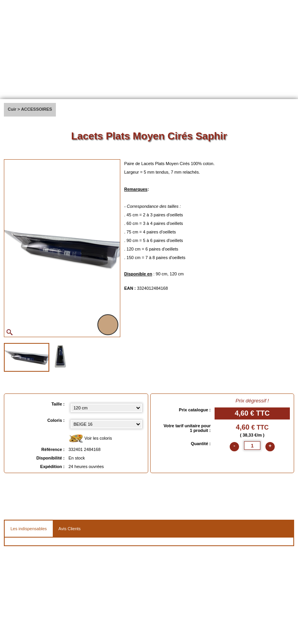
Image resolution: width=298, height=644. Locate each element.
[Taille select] (106, 408)
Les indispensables (29, 529)
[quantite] (252, 446)
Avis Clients (70, 529)
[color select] (106, 424)
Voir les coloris (90, 439)
